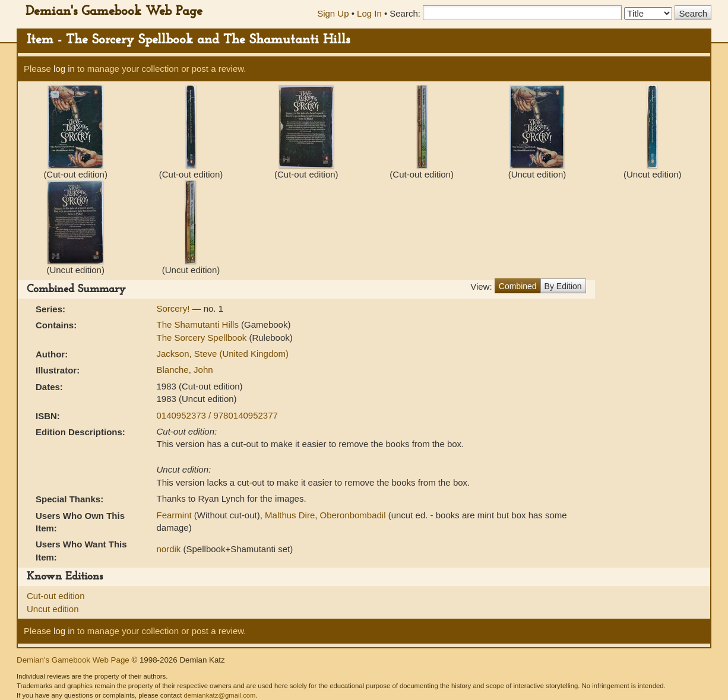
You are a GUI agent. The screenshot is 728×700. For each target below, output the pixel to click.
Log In (369, 13)
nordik (169, 549)
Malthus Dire (290, 515)
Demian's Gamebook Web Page (114, 12)
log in (64, 69)
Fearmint (174, 515)
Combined (518, 286)
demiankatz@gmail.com (219, 695)
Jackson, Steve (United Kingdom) (223, 354)
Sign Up (333, 13)
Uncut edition (53, 609)
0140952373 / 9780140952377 (217, 415)
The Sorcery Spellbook (203, 338)
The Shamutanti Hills (199, 324)
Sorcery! (175, 308)
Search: (405, 13)
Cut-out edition (56, 596)
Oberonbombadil (353, 515)
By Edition (563, 286)
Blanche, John (185, 370)
